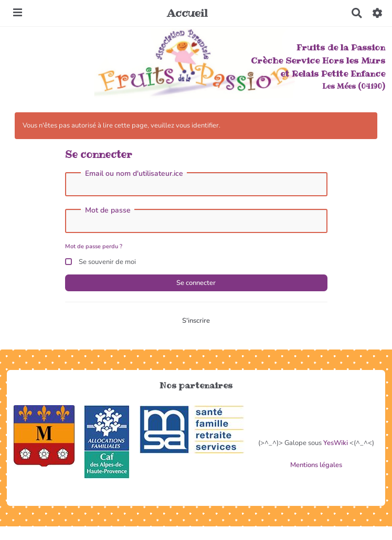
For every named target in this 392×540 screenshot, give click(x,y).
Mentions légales (316, 465)
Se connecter (196, 283)
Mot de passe (108, 210)
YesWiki (336, 443)
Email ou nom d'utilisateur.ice (134, 174)
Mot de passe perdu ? (94, 246)
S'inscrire (196, 321)
